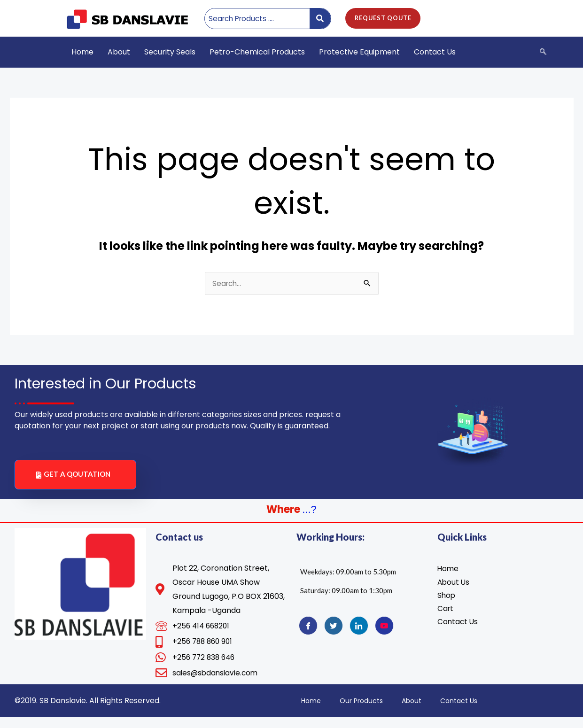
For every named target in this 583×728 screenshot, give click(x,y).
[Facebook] (308, 634)
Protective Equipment (359, 52)
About (119, 52)
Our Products (361, 712)
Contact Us (435, 52)
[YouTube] (384, 634)
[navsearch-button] (543, 52)
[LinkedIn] (359, 634)
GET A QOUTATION (73, 482)
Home (82, 52)
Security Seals (170, 52)
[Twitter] (334, 634)
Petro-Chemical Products (257, 52)
